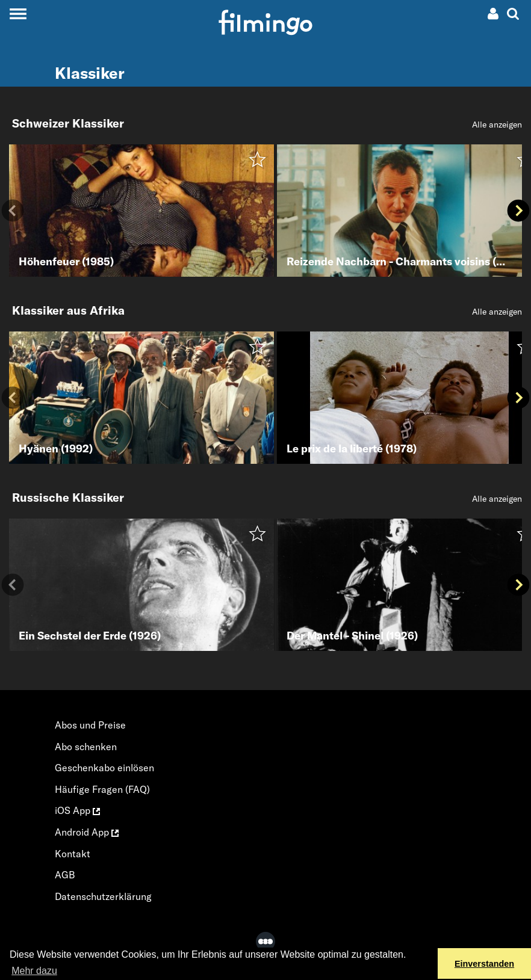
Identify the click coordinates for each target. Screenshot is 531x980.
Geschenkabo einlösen (104, 768)
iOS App (77, 810)
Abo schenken (86, 747)
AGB (65, 875)
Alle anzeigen (497, 125)
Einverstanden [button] (484, 964)
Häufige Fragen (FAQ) (102, 789)
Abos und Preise (90, 725)
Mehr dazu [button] (34, 971)
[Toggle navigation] (18, 14)
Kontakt (73, 854)
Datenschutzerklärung (103, 896)
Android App (87, 832)
